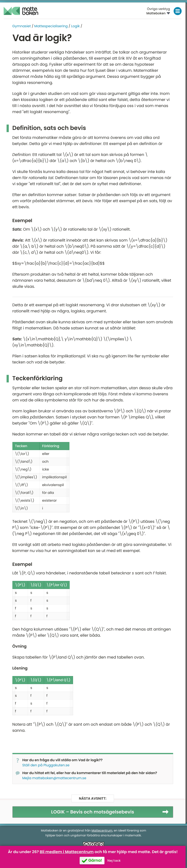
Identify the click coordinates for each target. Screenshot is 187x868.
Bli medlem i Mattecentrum (67, 852)
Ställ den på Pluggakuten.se (46, 765)
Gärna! (95, 860)
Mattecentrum (102, 831)
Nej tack (114, 861)
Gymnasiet (22, 26)
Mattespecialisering (51, 26)
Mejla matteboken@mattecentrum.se (54, 778)
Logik (75, 26)
